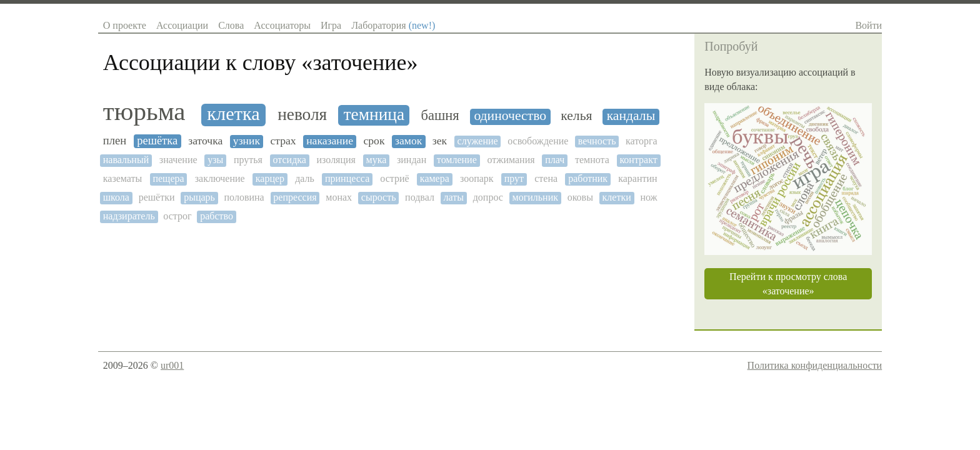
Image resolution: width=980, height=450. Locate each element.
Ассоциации (182, 25)
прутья (248, 160)
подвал (420, 197)
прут (514, 178)
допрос (488, 197)
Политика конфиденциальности (815, 365)
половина (244, 197)
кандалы (631, 116)
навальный (126, 160)
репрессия (295, 197)
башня (440, 116)
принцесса (347, 178)
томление (457, 160)
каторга (642, 141)
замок (408, 141)
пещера (168, 178)
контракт (638, 160)
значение (178, 160)
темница (374, 114)
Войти (868, 25)
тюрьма (144, 112)
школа (116, 197)
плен (115, 141)
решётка (157, 141)
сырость (379, 197)
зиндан (412, 160)
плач (555, 160)
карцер (270, 178)
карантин (637, 178)
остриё (394, 178)
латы (454, 197)
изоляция (336, 160)
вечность (597, 141)
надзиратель (129, 216)
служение (478, 141)
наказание (330, 141)
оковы (580, 197)
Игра (331, 25)
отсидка (290, 160)
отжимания (511, 160)
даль (305, 178)
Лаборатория (393, 25)
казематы (123, 178)
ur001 (172, 365)
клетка (233, 114)
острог (177, 216)
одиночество (510, 116)
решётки (157, 197)
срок (374, 141)
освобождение (538, 141)
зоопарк (477, 178)
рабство (217, 216)
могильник (535, 197)
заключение (220, 178)
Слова (231, 25)
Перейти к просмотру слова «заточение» (788, 284)
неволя (302, 114)
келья (576, 116)
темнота (592, 160)
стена (546, 178)
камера (435, 178)
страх (283, 141)
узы (215, 160)
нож (648, 197)
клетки (617, 197)
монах (339, 197)
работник (588, 178)
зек (440, 141)
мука (377, 160)
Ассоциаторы (282, 25)
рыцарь (199, 197)
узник (247, 141)
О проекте (125, 25)
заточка (205, 141)
